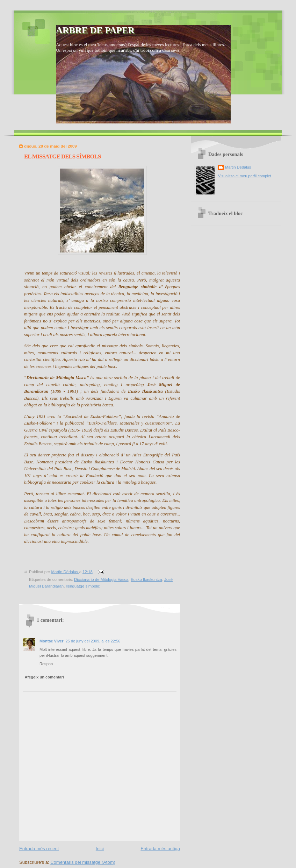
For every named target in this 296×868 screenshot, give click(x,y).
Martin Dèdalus (238, 167)
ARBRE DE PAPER (95, 30)
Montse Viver (52, 641)
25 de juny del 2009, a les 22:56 (93, 641)
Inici (100, 849)
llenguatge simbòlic (83, 586)
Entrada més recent (39, 849)
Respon (46, 664)
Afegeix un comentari (44, 677)
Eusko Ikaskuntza (146, 579)
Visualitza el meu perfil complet (245, 176)
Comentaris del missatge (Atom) (83, 862)
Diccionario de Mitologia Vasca (101, 579)
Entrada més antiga (160, 849)
